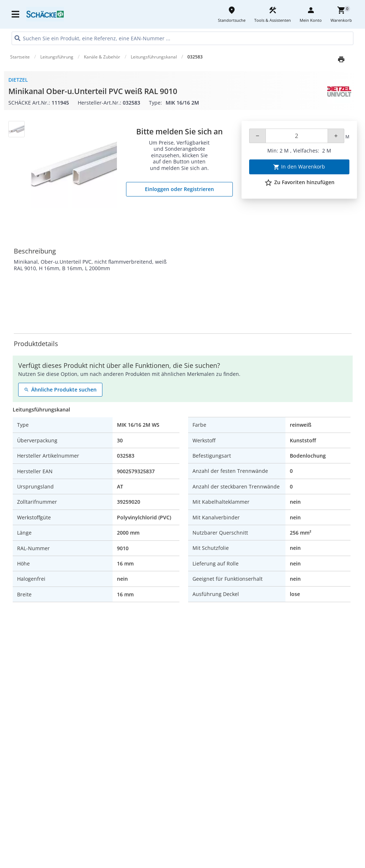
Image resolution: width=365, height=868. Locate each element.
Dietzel (18, 80)
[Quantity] (297, 136)
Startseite (20, 57)
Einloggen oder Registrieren (179, 189)
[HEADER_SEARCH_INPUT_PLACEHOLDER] (182, 38)
